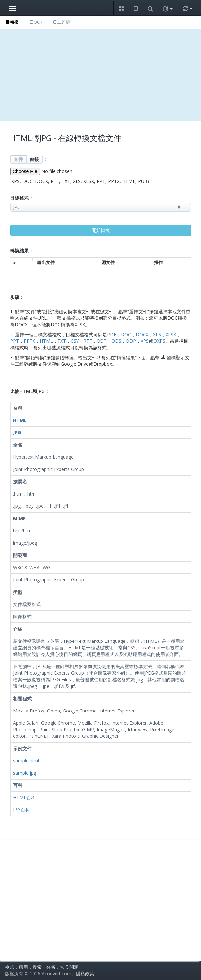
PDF (112, 334)
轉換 (12, 22)
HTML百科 (24, 797)
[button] (121, 8)
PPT (15, 341)
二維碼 (62, 22)
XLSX (171, 334)
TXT (62, 341)
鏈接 (34, 159)
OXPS (159, 341)
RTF (88, 341)
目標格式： (22, 198)
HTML (46, 341)
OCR (36, 22)
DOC (126, 334)
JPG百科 (22, 810)
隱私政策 (85, 974)
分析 (51, 967)
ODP (131, 341)
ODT (102, 341)
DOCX (142, 334)
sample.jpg (25, 773)
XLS (157, 334)
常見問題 (69, 967)
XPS (145, 341)
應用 (23, 967)
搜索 (37, 967)
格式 (10, 967)
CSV (75, 341)
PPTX (29, 341)
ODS (116, 341)
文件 (18, 159)
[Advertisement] (101, 75)
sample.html (26, 761)
